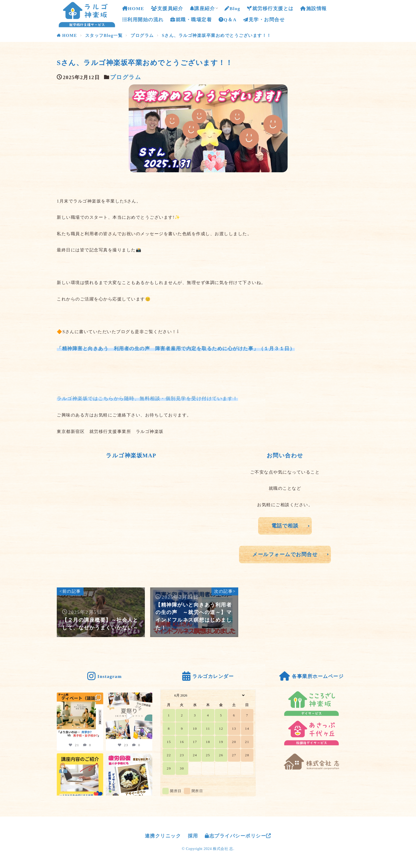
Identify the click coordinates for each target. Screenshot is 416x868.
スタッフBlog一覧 (104, 35)
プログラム (142, 35)
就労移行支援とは (270, 8)
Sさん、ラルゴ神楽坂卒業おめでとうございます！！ (217, 35)
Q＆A (228, 20)
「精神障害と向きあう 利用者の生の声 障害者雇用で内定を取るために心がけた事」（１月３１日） (176, 349)
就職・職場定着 (191, 20)
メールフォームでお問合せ (285, 554)
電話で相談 (285, 526)
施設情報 (314, 8)
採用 (193, 836)
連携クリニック (163, 836)
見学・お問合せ (264, 18)
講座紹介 (203, 8)
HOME (133, 8)
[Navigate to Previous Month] (166, 695)
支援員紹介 (167, 8)
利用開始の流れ (143, 20)
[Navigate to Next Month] (250, 695)
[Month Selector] (208, 695)
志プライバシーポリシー (238, 836)
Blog (232, 8)
